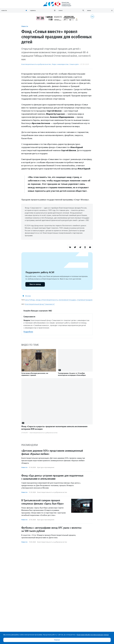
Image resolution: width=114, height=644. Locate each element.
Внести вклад (35, 284)
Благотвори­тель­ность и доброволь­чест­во (36, 64)
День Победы (30, 300)
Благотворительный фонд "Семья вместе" (40, 304)
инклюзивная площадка (67, 300)
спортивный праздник (85, 300)
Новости (25, 26)
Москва (28, 296)
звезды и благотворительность (47, 300)
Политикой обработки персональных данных (93, 635)
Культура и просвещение (46, 467)
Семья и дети (74, 64)
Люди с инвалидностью (60, 64)
